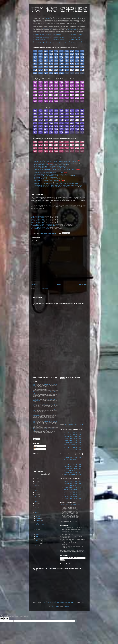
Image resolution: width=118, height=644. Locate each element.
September (39, 521)
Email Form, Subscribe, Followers (61, 43)
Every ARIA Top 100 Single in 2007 (40, 227)
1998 (62, 182)
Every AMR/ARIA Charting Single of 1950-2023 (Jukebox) (48, 187)
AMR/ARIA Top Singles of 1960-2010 (43, 162)
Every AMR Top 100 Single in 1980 (73, 448)
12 (79, 424)
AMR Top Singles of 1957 (70, 459)
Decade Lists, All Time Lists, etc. (42, 41)
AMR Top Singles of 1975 (38, 216)
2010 (36, 548)
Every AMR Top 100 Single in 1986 (73, 467)
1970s (56, 160)
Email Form (37, 439)
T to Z (63, 168)
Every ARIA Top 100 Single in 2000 (73, 446)
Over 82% (48, 19)
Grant (34, 384)
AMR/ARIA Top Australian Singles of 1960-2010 (65, 162)
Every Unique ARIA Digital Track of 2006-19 (45, 169)
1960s (52, 160)
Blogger (67, 606)
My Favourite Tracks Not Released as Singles (45, 177)
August (38, 523)
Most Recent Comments (59, 39)
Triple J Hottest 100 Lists (40, 39)
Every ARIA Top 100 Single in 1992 (73, 487)
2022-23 (64, 169)
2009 (66, 182)
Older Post (83, 285)
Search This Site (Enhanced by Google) (43, 43)
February (38, 541)
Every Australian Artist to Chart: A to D (43, 168)
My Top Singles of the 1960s (41, 165)
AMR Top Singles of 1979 (38, 222)
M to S (59, 168)
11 (77, 424)
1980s (60, 160)
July (37, 530)
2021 (36, 492)
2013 (69, 182)
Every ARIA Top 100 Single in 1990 (73, 440)
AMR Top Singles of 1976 (38, 218)
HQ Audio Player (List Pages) (77, 41)
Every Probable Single (72, 184)
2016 (36, 503)
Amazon (50, 28)
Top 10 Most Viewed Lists (59, 41)
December (39, 514)
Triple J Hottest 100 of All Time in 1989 (43, 182)
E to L (55, 168)
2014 (74, 176)
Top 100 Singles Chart (78, 17)
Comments (37, 449)
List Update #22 (40, 525)
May (37, 534)
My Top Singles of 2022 (70, 470)
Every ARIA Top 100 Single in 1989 (73, 439)
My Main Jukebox (58, 34)
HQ (64, 187)
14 (82, 424)
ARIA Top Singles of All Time (41, 163)
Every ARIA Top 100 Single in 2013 (73, 495)
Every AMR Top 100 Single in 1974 (73, 472)
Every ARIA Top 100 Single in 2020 (73, 499)
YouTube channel (79, 601)
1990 (55, 182)
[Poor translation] (6, 619)
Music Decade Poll (58, 36)
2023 (36, 488)
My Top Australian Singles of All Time (57, 166)
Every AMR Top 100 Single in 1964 (73, 433)
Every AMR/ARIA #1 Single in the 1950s (44, 185)
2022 (36, 490)
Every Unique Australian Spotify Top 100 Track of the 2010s (49, 174)
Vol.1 (66, 424)
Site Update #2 (37, 194)
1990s (64, 160)
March (38, 539)
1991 (59, 182)
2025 (36, 484)
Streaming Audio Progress (76, 34)
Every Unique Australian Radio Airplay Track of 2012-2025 (48, 173)
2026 (73, 169)
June (37, 532)
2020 (36, 495)
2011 (36, 546)
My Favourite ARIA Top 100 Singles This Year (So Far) (47, 179)
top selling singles (72, 30)
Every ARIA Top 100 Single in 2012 (73, 482)
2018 (36, 499)
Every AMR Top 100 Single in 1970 (73, 437)
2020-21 (59, 169)
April (37, 536)
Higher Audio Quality (73, 372)
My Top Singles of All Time (40, 166)
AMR (71, 28)
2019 (36, 497)
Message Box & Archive (59, 38)
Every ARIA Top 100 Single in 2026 (73, 435)
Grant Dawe (55, 606)
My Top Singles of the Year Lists (41, 36)
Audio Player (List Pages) (76, 39)
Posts (36, 446)
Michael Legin (36, 392)
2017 (36, 501)
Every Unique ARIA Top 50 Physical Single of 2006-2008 (45, 226)
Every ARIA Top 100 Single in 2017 (73, 493)
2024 (36, 486)
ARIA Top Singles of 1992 (70, 489)
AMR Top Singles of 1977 (38, 219)
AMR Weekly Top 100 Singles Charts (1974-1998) (46, 180)
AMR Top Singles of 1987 (70, 485)
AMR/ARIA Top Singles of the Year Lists (43, 34)
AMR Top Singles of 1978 (38, 221)
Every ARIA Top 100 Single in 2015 (73, 491)
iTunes (45, 28)
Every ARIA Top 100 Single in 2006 (40, 229)
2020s (76, 160)
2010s (72, 160)
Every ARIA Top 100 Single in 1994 (73, 450)
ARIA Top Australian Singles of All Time (64, 163)
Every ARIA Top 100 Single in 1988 (73, 444)
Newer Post (35, 285)
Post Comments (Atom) (44, 288)
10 (76, 424)
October (38, 519)
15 (84, 424)
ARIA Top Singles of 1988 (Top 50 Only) (44, 176)
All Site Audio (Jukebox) (72, 187)
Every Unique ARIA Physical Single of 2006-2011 (46, 171)
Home (59, 285)
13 (80, 424)
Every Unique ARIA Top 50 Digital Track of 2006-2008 (45, 224)
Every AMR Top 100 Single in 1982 (73, 442)
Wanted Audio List (75, 36)
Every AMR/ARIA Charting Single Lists (43, 38)
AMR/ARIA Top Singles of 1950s (42, 160)
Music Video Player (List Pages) (78, 43)
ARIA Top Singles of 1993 (70, 497)
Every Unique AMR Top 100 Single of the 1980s (46, 184)
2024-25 (69, 169)
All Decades (71, 602)
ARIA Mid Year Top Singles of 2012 (63, 176)
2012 (36, 512)
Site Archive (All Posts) (76, 38)
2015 (36, 506)
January (38, 543)
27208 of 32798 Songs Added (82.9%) (71, 505)
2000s (68, 160)
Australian (78, 182)
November (39, 516)
